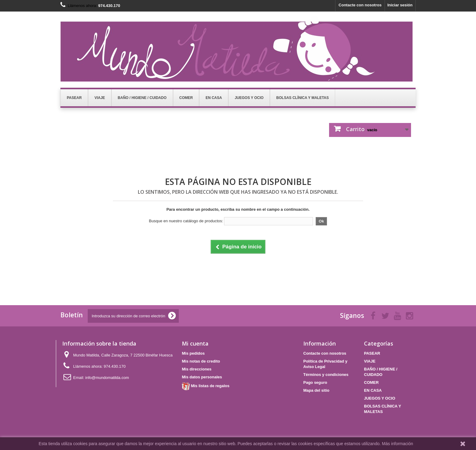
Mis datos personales (202, 377)
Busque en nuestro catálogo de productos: (186, 221)
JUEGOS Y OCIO (380, 398)
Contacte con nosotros (360, 5)
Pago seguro (315, 382)
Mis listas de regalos (206, 386)
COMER (371, 382)
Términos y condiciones (326, 375)
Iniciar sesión (400, 5)
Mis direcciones (197, 369)
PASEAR (372, 353)
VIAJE (370, 361)
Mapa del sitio (316, 390)
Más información (398, 444)
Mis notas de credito (201, 361)
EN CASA (373, 390)
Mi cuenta (195, 343)
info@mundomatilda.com (107, 378)
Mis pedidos (193, 353)
